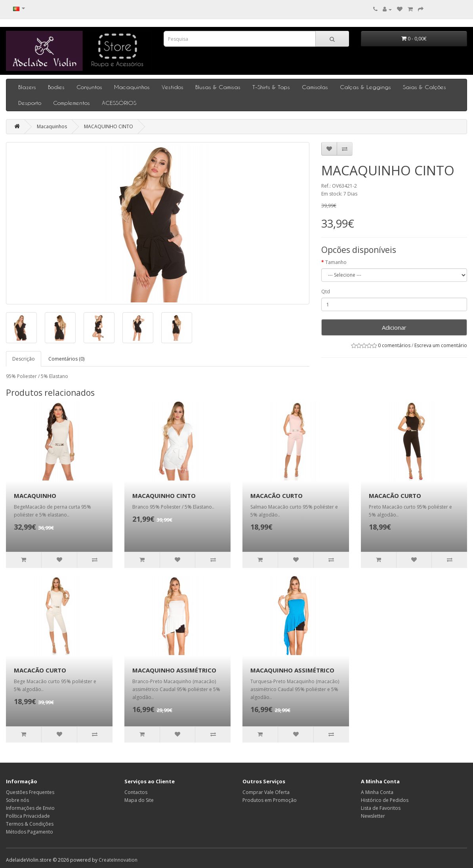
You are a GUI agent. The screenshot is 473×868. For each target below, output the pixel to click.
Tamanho (336, 262)
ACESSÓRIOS (119, 103)
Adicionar (394, 327)
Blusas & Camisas (218, 87)
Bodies (56, 87)
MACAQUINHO (35, 496)
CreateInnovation (118, 860)
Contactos (136, 792)
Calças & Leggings (365, 87)
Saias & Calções (424, 87)
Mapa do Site (139, 800)
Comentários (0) (66, 359)
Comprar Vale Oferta (266, 792)
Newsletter (373, 816)
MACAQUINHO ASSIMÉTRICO (174, 670)
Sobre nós (17, 800)
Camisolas (315, 87)
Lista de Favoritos (381, 808)
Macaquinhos (132, 87)
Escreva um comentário (441, 345)
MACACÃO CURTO (277, 496)
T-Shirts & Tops (271, 87)
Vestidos (173, 87)
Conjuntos (89, 87)
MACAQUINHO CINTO (109, 126)
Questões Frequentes (30, 792)
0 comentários (394, 345)
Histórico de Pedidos (385, 800)
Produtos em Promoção (270, 800)
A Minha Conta (377, 792)
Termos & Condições (30, 824)
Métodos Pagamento (30, 832)
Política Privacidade (28, 816)
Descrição (24, 359)
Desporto (30, 103)
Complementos (72, 103)
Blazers (27, 87)
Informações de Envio (30, 808)
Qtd (326, 292)
